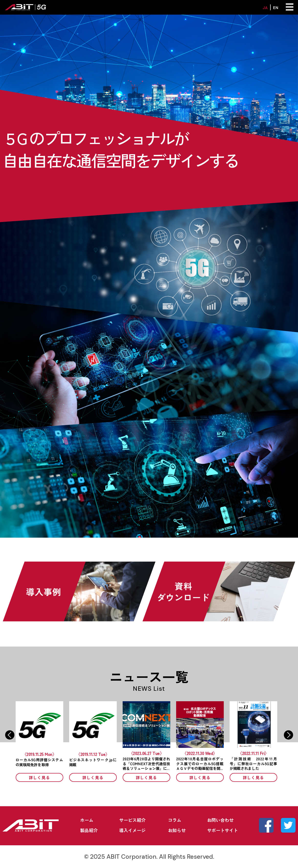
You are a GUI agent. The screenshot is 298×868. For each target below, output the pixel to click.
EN (276, 7)
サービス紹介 (132, 820)
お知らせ (177, 830)
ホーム (87, 820)
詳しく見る (42, 777)
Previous (10, 735)
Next (288, 735)
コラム (175, 820)
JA (265, 7)
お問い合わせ (220, 820)
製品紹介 (89, 830)
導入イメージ (132, 830)
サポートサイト (223, 830)
